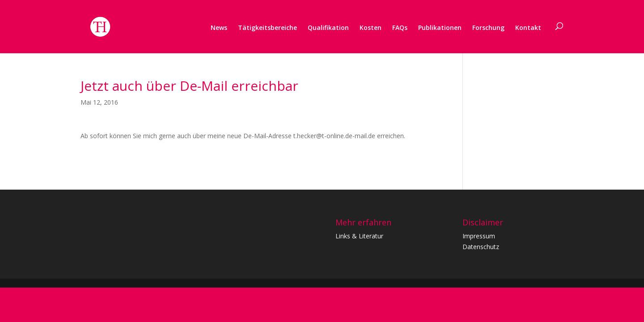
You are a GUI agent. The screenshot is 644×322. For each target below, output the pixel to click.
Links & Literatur (359, 236)
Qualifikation (328, 28)
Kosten (371, 28)
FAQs (400, 28)
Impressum (479, 236)
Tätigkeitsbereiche (267, 28)
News (219, 28)
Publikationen (440, 28)
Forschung (488, 28)
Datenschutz (481, 247)
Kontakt (528, 28)
